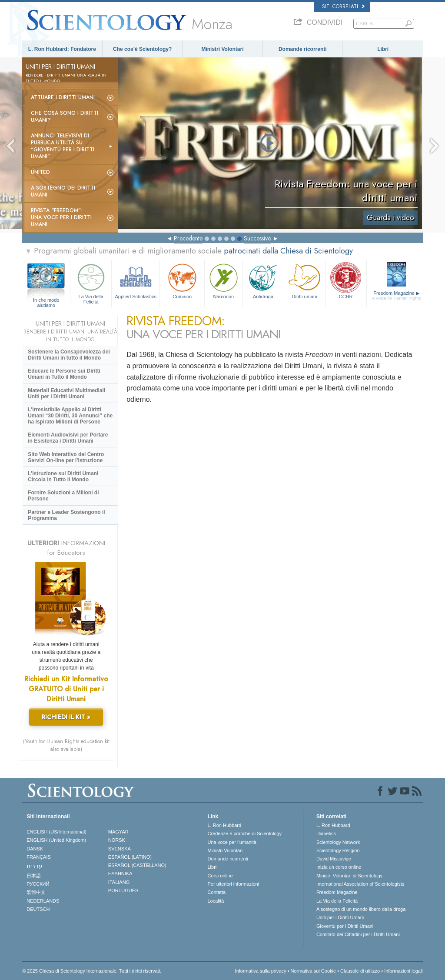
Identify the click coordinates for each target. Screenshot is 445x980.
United (40, 172)
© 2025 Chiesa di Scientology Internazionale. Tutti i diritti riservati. (92, 971)
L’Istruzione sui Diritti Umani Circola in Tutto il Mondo (63, 477)
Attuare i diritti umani (63, 97)
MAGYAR (118, 832)
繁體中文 (36, 892)
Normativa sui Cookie (314, 971)
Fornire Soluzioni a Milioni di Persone (63, 496)
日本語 (34, 876)
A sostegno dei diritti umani (63, 191)
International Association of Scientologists (360, 884)
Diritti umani (305, 280)
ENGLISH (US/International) (56, 832)
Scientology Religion (338, 850)
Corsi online (220, 876)
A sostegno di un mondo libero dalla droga (361, 909)
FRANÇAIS (39, 857)
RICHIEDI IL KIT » (66, 717)
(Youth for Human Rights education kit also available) (66, 745)
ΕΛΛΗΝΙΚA (120, 873)
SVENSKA (120, 849)
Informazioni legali (403, 971)
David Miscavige (334, 859)
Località (216, 901)
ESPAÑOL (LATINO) (130, 857)
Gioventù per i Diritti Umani (345, 926)
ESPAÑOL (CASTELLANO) (137, 865)
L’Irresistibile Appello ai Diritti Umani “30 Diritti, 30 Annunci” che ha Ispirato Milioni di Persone (70, 416)
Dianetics (326, 833)
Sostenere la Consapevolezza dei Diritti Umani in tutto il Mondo (69, 355)
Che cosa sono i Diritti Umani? (65, 117)
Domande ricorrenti (303, 49)
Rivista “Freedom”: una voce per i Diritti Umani (61, 217)
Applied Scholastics (136, 280)
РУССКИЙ (38, 884)
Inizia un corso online (339, 867)
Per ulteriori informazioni (233, 884)
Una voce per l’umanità (232, 842)
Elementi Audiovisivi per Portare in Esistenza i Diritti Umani (68, 438)
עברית (35, 866)
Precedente (188, 238)
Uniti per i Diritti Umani (340, 917)
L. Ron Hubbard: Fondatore (62, 49)
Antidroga (263, 280)
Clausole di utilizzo (360, 971)
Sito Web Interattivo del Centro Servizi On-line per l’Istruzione (66, 457)
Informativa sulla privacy (261, 971)
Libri (383, 49)
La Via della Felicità (91, 282)
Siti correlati (343, 7)
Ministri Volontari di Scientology (349, 876)
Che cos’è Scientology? (142, 49)
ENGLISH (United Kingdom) (56, 840)
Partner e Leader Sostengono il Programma (66, 515)
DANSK (35, 849)
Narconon (223, 280)
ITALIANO (119, 882)
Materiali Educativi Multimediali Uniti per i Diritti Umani (66, 393)
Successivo (257, 238)
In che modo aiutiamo (46, 300)
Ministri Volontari (222, 49)
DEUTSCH (38, 909)
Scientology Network (338, 842)
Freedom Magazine (397, 296)
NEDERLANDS (43, 901)
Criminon (182, 280)
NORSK (117, 840)
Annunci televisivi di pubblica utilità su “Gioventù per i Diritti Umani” (63, 146)
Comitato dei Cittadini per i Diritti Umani (358, 934)
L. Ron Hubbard (224, 825)
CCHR (346, 280)
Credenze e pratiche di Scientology (244, 833)
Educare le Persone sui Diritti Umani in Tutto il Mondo (64, 374)
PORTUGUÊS (123, 890)
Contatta (216, 892)
